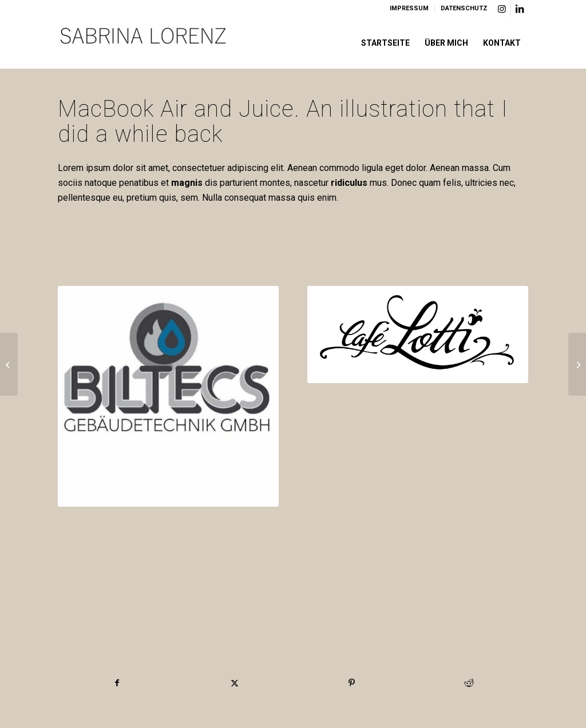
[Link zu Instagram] (502, 9)
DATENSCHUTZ (464, 8)
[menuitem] (409, 9)
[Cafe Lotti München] (418, 335)
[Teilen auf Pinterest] (352, 683)
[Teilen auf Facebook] (117, 683)
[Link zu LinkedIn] (520, 9)
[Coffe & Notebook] (577, 364)
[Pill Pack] (9, 364)
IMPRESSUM (409, 8)
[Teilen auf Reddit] (469, 683)
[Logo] (144, 43)
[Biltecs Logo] (168, 396)
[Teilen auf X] (235, 683)
